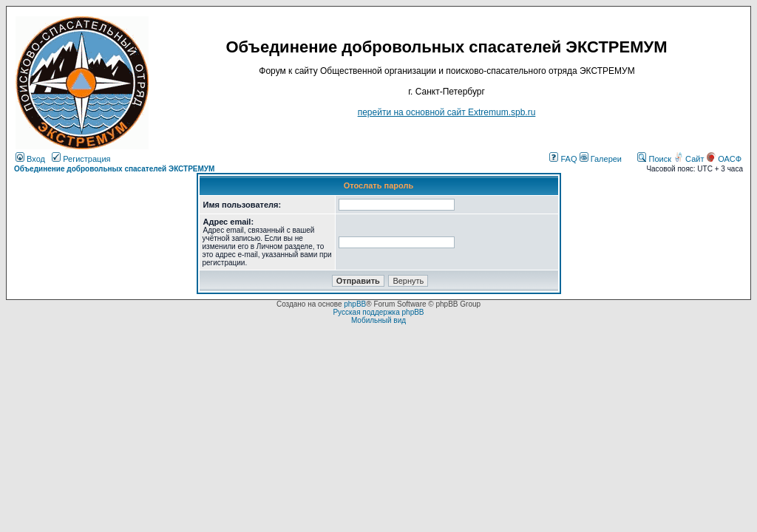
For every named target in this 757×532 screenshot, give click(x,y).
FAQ (563, 159)
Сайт (690, 159)
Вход (30, 159)
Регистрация (81, 159)
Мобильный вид (378, 320)
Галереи (601, 159)
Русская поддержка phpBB (378, 312)
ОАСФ (724, 159)
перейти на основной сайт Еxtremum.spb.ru (447, 112)
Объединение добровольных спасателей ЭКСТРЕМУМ (114, 169)
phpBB (355, 304)
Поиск (654, 159)
